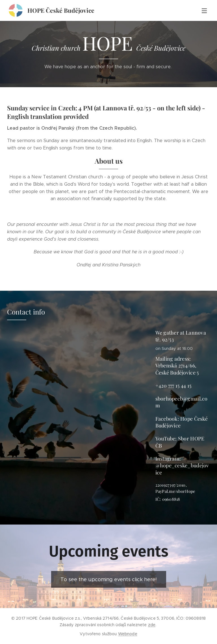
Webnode (128, 634)
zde (152, 625)
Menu (204, 11)
